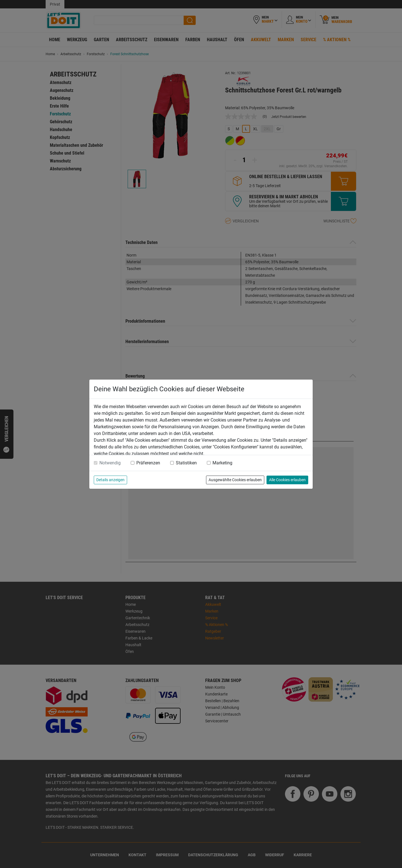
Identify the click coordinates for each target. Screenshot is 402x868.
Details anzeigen (110, 480)
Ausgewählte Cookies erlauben (235, 480)
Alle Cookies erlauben (287, 480)
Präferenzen (148, 463)
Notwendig (110, 463)
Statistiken (186, 463)
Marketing (222, 463)
